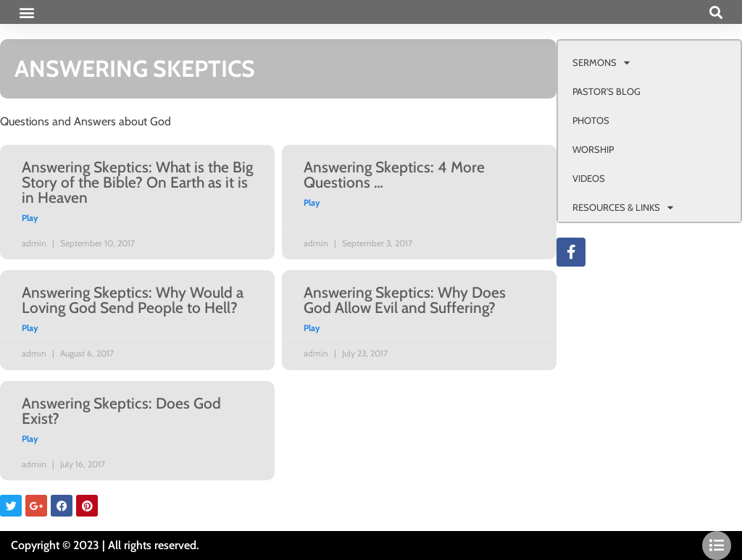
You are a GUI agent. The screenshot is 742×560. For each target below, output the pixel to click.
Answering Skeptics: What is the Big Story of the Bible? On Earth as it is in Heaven (137, 182)
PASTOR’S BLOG (606, 91)
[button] (26, 12)
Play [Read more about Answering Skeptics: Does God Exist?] (30, 439)
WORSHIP (593, 149)
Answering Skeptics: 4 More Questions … (394, 175)
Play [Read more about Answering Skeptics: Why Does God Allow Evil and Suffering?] (312, 328)
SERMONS (601, 63)
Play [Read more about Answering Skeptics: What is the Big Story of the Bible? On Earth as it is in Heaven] (30, 218)
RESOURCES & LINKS (623, 208)
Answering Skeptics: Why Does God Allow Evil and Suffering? (405, 300)
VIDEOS (589, 178)
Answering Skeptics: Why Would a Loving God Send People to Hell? (133, 300)
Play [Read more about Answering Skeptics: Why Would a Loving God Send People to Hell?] (30, 328)
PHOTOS (591, 120)
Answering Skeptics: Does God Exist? (121, 411)
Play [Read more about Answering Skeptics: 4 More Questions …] (312, 202)
